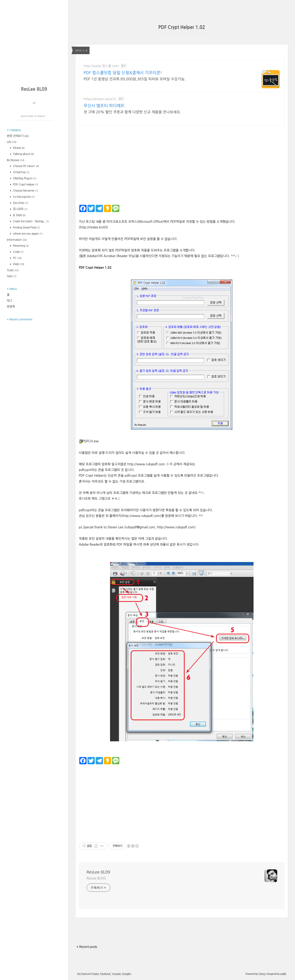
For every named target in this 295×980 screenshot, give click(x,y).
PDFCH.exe (89, 441)
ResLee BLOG (96, 878)
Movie (18, 148)
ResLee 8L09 (34, 89)
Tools (13, 270)
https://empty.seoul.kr (100, 99)
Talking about (23, 154)
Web (18, 264)
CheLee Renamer (25, 191)
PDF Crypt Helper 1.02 (182, 27)
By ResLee (16, 160)
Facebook (105, 974)
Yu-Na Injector (24, 197)
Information (17, 240)
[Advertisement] (35, 53)
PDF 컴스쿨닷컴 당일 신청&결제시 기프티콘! (123, 73)
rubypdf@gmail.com (140, 527)
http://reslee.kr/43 (93, 227)
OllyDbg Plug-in (24, 178)
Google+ (127, 974)
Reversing (21, 246)
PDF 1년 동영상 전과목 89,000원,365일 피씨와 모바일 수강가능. (135, 79)
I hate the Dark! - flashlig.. (31, 221)
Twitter (95, 974)
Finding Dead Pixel (26, 227)
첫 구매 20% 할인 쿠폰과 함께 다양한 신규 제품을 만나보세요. (132, 112)
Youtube (116, 974)
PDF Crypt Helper (25, 184)
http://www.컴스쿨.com (101, 66)
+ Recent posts (87, 947)
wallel (283, 974)
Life (12, 142)
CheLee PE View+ (26, 166)
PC (17, 258)
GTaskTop (21, 172)
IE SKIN (19, 215)
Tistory (262, 974)
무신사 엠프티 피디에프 (104, 106)
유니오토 (20, 209)
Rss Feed (82, 974)
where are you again (27, 234)
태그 (9, 301)
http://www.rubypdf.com (146, 464)
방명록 (11, 307)
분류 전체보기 (18, 136)
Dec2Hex (20, 203)
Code (18, 252)
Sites (12, 276)
